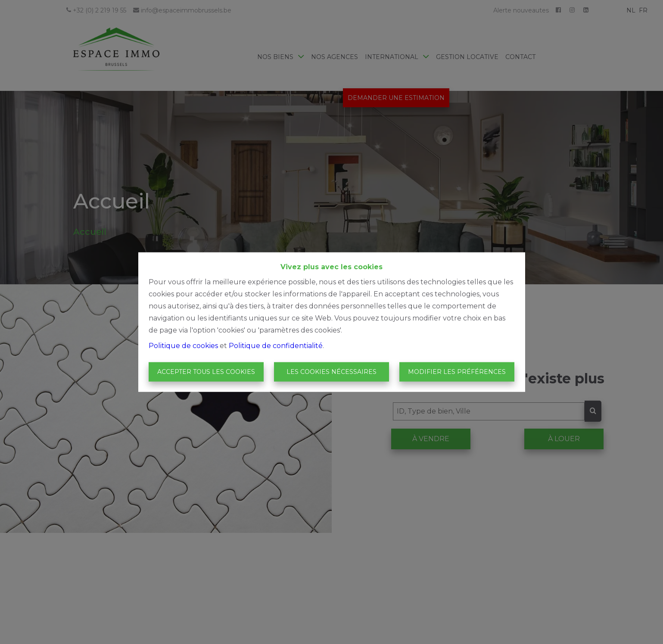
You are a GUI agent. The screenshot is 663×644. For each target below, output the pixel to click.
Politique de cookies (183, 345)
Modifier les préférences (457, 372)
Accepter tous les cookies (206, 372)
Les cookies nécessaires (331, 372)
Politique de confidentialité (276, 345)
